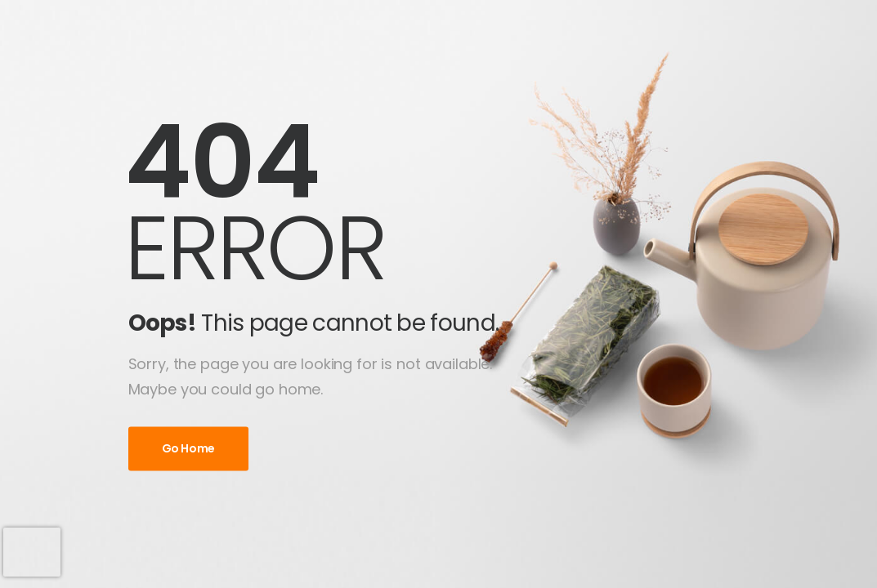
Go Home (189, 449)
